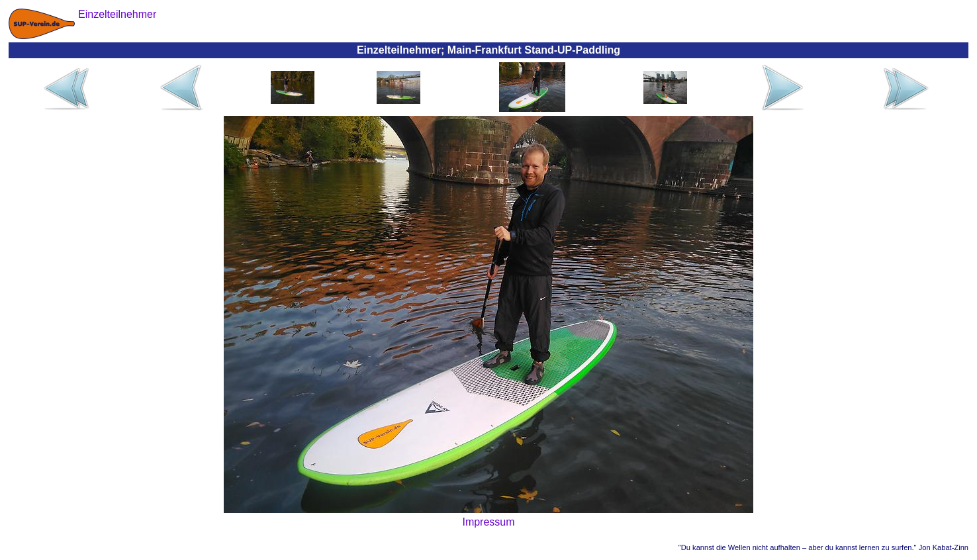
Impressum (488, 522)
